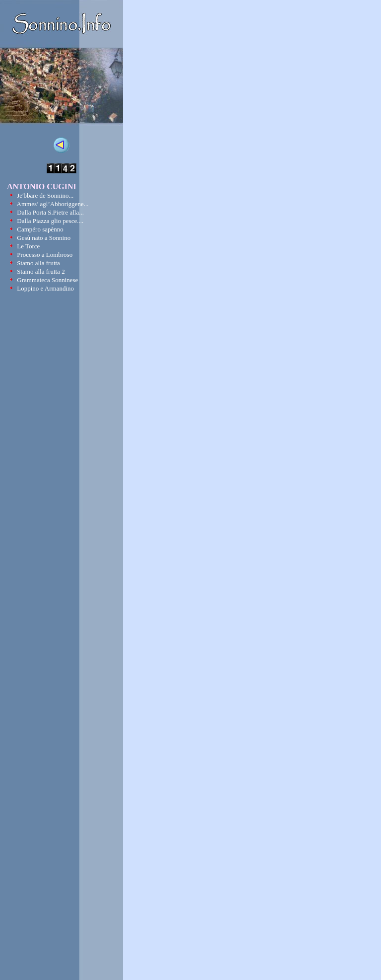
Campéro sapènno (40, 229)
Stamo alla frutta (38, 263)
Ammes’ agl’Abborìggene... (53, 204)
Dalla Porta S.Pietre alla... (50, 212)
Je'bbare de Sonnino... (45, 195)
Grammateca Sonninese (47, 280)
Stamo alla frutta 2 (41, 271)
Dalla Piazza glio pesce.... (50, 221)
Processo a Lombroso (45, 255)
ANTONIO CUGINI (42, 187)
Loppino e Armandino (45, 288)
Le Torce (28, 246)
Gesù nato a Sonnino (44, 238)
